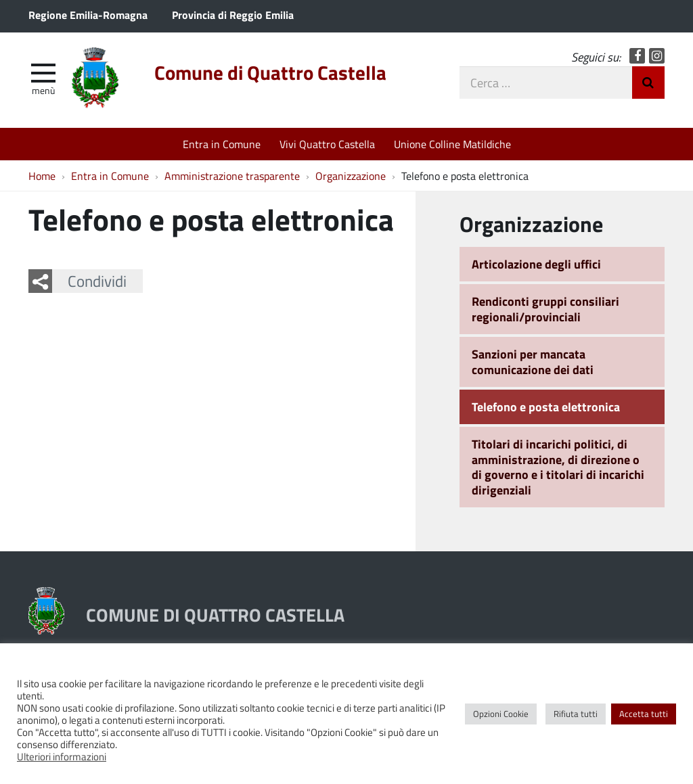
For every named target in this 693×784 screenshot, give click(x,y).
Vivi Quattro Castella (327, 144)
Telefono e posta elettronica (546, 407)
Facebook (637, 56)
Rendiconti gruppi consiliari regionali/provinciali (545, 309)
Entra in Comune (222, 144)
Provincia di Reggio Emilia (233, 15)
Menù (43, 90)
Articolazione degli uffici (536, 264)
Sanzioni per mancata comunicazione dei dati (533, 362)
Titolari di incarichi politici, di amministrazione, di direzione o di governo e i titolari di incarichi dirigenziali (558, 467)
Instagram (657, 56)
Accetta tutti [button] (644, 714)
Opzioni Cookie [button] (501, 714)
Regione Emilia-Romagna (88, 15)
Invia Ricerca (648, 83)
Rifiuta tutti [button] (576, 714)
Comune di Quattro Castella (270, 72)
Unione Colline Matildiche (452, 144)
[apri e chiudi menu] (43, 72)
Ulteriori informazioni (62, 756)
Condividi (97, 281)
